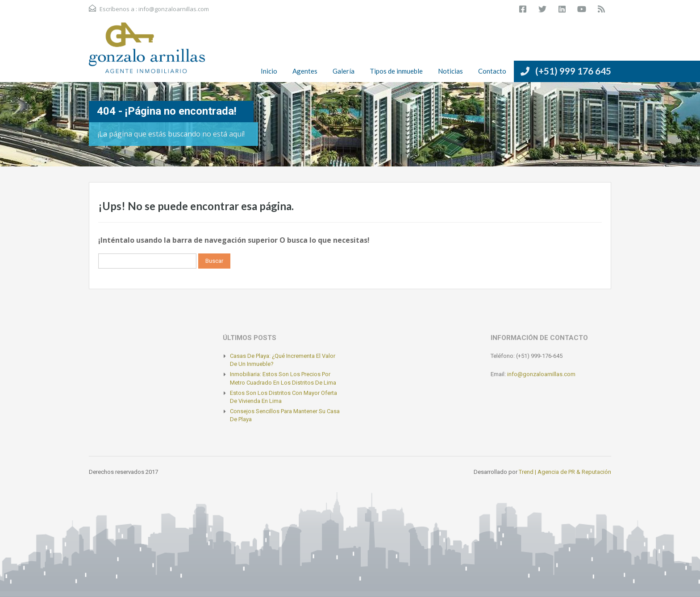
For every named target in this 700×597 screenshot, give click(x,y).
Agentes (305, 71)
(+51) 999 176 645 (573, 71)
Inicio (269, 71)
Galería (344, 71)
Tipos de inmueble (396, 71)
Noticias (450, 71)
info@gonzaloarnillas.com (174, 9)
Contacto (492, 71)
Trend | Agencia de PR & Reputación (565, 472)
